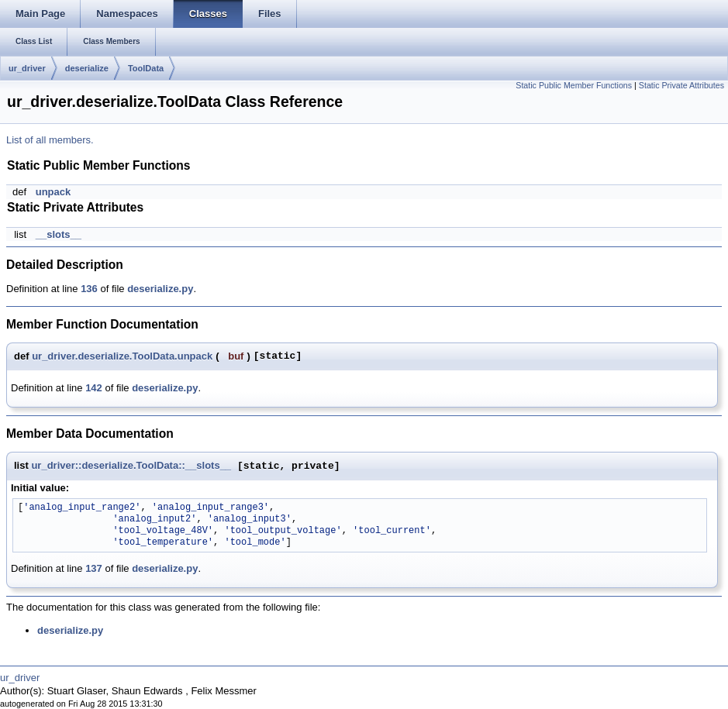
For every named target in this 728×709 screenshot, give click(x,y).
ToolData (146, 68)
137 (94, 568)
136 (89, 289)
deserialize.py (160, 289)
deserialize (87, 68)
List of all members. (50, 140)
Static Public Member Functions (574, 85)
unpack (53, 192)
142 (94, 388)
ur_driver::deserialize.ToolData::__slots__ (131, 466)
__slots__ (59, 234)
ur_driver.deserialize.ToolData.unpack (122, 356)
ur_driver (27, 68)
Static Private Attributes (681, 85)
